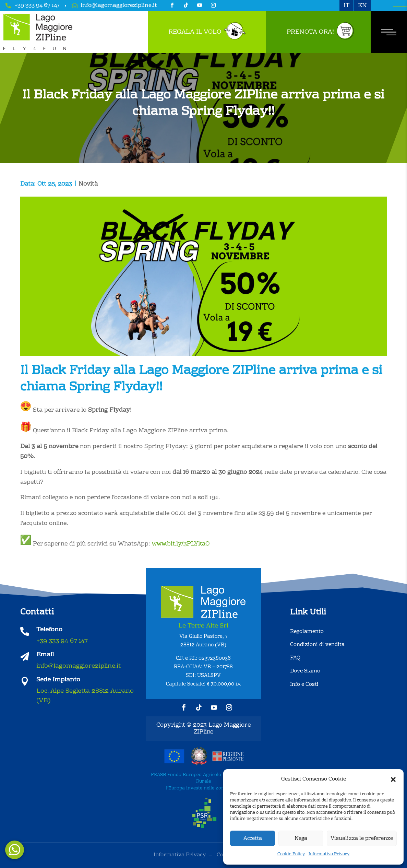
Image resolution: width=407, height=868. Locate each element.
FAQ (295, 658)
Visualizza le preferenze (362, 838)
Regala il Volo (195, 32)
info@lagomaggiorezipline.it (119, 6)
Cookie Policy (291, 854)
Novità (88, 184)
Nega (301, 838)
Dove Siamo (305, 671)
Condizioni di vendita (317, 645)
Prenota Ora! (310, 32)
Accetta (253, 838)
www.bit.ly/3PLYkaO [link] (181, 544)
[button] (393, 779)
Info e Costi (304, 684)
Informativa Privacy (329, 854)
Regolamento (307, 632)
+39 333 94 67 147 (37, 6)
